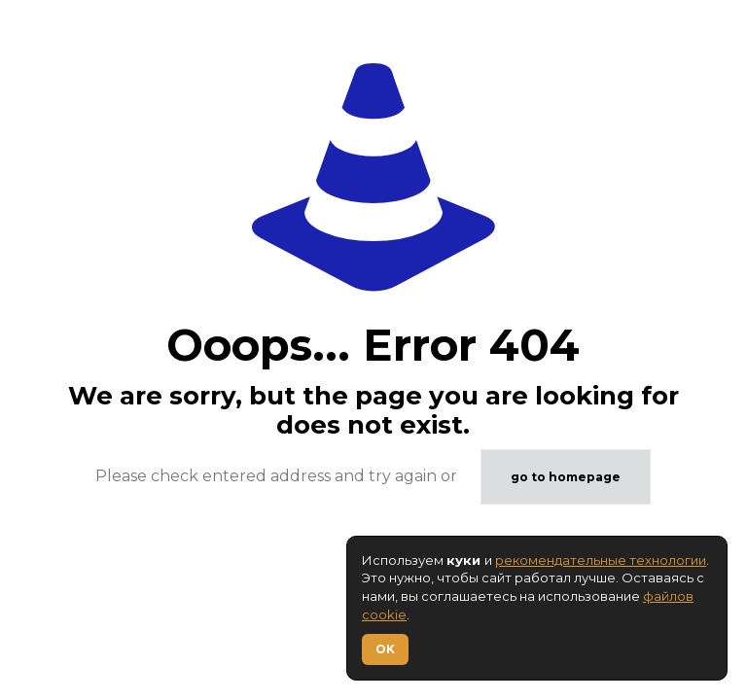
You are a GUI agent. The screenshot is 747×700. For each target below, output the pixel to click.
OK (385, 649)
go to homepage (566, 477)
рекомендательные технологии (601, 560)
